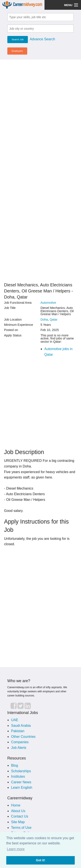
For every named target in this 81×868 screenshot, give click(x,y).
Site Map (18, 822)
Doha (44, 320)
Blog (14, 765)
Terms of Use (21, 828)
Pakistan (18, 731)
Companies (20, 742)
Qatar (54, 320)
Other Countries (23, 737)
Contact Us (20, 816)
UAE (15, 720)
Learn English (22, 788)
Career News (21, 782)
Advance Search (42, 39)
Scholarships (21, 771)
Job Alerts (19, 748)
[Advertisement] (40, 104)
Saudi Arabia (21, 726)
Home (16, 805)
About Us (18, 811)
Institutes (18, 776)
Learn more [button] (16, 849)
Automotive (48, 303)
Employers (17, 51)
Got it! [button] (40, 860)
